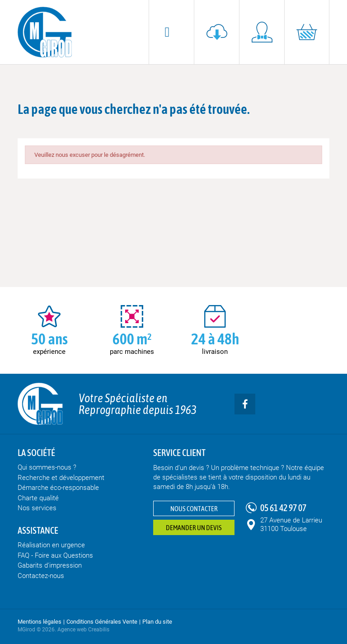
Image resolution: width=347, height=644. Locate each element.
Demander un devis (194, 528)
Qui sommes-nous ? (47, 467)
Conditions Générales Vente (102, 622)
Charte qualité (38, 498)
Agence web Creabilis (83, 630)
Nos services (37, 508)
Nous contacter (194, 509)
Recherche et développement (61, 478)
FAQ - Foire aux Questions (55, 555)
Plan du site (157, 622)
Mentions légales (40, 622)
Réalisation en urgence (51, 545)
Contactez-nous (41, 576)
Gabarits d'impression (50, 565)
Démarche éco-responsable (58, 488)
